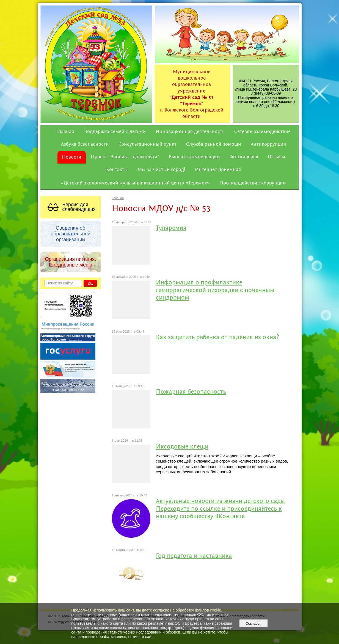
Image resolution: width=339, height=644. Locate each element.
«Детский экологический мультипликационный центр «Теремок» (136, 183)
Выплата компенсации (194, 157)
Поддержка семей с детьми (115, 132)
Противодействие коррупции (253, 183)
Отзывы (276, 157)
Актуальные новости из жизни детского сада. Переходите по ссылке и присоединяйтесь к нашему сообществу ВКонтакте (221, 509)
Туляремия (171, 228)
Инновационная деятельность (190, 132)
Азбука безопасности (85, 144)
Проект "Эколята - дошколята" (125, 157)
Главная (65, 132)
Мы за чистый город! (161, 170)
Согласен (253, 623)
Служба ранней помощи (214, 144)
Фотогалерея (244, 157)
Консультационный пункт (147, 144)
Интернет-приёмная (218, 170)
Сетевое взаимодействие (262, 132)
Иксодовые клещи (182, 447)
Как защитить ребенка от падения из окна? (217, 338)
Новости (72, 157)
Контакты (117, 170)
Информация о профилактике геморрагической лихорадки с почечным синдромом (215, 290)
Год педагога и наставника (194, 556)
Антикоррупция (268, 144)
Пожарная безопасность (191, 392)
